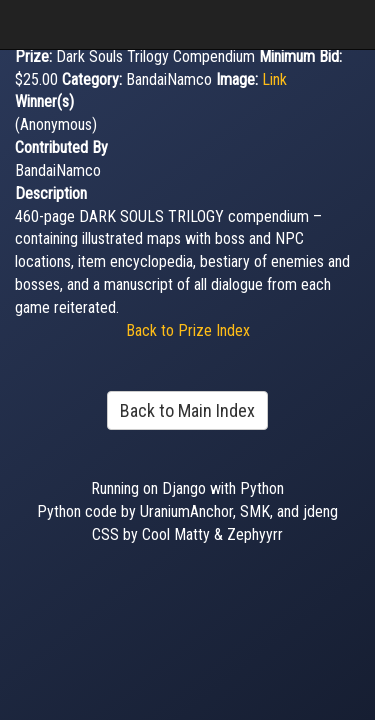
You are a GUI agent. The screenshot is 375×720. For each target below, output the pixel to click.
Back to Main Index (187, 410)
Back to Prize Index (188, 330)
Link (274, 79)
